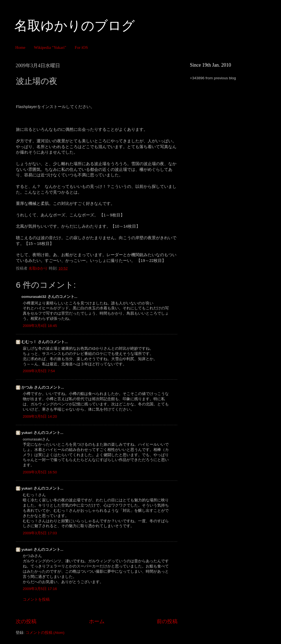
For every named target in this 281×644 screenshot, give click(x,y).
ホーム (97, 621)
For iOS (81, 47)
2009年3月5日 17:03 (40, 533)
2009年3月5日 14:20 (40, 416)
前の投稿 (167, 621)
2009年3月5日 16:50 (40, 472)
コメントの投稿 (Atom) (45, 633)
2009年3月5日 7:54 (39, 371)
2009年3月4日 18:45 (40, 326)
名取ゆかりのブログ (75, 26)
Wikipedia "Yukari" (50, 47)
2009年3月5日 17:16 (40, 589)
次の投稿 (26, 621)
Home (20, 47)
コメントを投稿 (36, 599)
